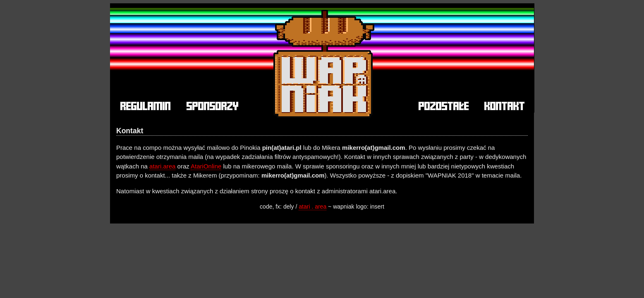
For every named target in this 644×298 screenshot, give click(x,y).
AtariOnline (206, 166)
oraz (183, 166)
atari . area (312, 207)
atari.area (162, 166)
